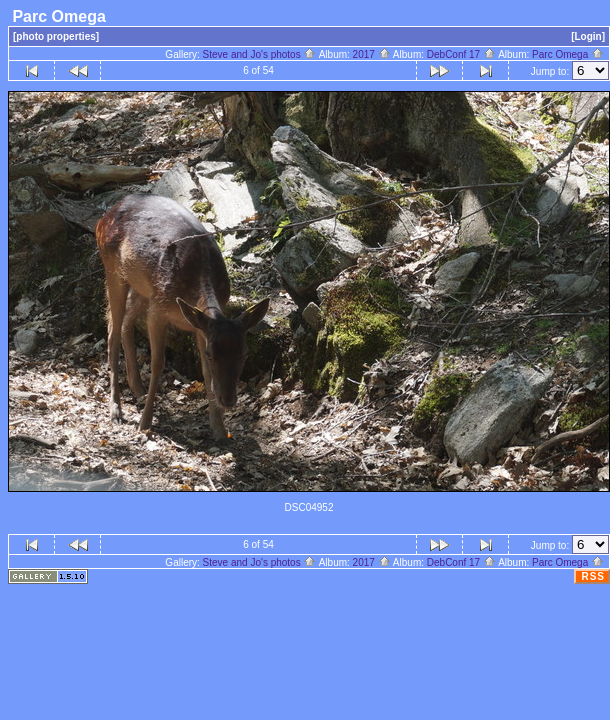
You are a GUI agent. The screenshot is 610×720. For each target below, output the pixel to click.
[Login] (588, 36)
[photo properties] (56, 36)
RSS (593, 576)
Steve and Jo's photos (260, 54)
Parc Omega (568, 54)
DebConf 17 (461, 54)
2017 (372, 54)
